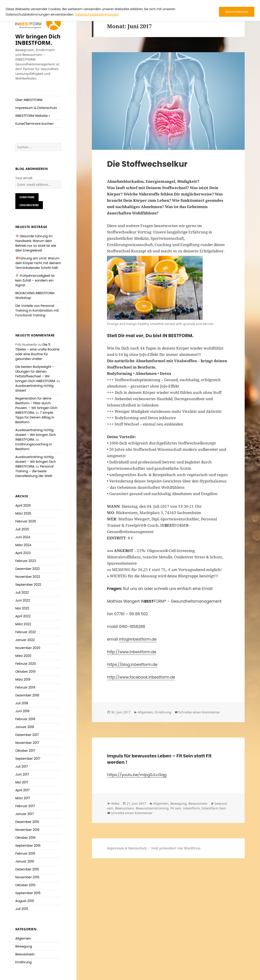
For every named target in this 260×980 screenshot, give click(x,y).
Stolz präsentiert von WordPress (176, 848)
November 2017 (27, 743)
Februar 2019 (25, 687)
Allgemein (23, 938)
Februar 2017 (25, 806)
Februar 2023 (26, 561)
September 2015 (28, 893)
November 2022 (28, 577)
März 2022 (23, 624)
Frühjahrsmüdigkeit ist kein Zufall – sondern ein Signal (35, 280)
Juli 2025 (22, 529)
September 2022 (28, 585)
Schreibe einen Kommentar (199, 712)
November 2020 (28, 648)
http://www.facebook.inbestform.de (141, 677)
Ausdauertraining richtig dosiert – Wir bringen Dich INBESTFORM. (36, 435)
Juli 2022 (22, 592)
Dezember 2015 (27, 869)
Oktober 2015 (26, 885)
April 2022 (23, 616)
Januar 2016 (25, 861)
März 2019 (23, 679)
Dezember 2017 (27, 735)
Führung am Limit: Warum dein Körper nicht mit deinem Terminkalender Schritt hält (38, 263)
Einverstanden (237, 12)
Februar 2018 (25, 719)
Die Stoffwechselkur (147, 164)
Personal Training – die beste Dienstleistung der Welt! (34, 471)
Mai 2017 (22, 782)
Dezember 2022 (28, 569)
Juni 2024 (23, 537)
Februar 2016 (25, 853)
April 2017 (23, 790)
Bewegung (24, 946)
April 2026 (23, 505)
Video (115, 803)
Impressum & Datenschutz (36, 108)
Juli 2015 (22, 909)
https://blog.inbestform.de (132, 665)
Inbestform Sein (214, 808)
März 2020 (23, 656)
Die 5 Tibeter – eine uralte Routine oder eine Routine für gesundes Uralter (37, 352)
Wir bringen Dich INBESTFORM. (38, 39)
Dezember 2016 (27, 822)
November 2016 (27, 830)
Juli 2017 (22, 766)
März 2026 (23, 513)
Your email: (24, 178)
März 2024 (23, 545)
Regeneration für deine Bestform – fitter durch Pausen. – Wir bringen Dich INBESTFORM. (36, 405)
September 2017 (28, 759)
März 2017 (23, 798)
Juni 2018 (22, 711)
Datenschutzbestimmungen (97, 14)
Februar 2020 (26, 664)
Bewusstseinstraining (152, 808)
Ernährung (23, 962)
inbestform (191, 808)
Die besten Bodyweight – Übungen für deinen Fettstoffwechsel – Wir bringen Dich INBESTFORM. (36, 374)
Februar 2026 (26, 521)
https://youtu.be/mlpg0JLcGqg (137, 775)
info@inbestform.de (138, 639)
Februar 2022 (26, 632)
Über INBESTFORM (29, 100)
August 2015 (25, 901)
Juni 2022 (23, 600)
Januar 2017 (25, 814)
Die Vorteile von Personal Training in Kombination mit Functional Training (37, 310)
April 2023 (23, 553)
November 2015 (27, 877)
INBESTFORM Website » (33, 116)
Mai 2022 (22, 608)
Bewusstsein (25, 954)
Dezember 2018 (27, 695)
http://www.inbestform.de (132, 652)
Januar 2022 (25, 640)
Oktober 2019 (26, 672)
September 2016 (28, 846)
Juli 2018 (22, 703)
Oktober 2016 (26, 838)
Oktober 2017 (25, 751)
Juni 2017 (22, 774)
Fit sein (176, 808)
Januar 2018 (25, 727)
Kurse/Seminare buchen (35, 124)
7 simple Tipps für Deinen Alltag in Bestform (35, 417)
